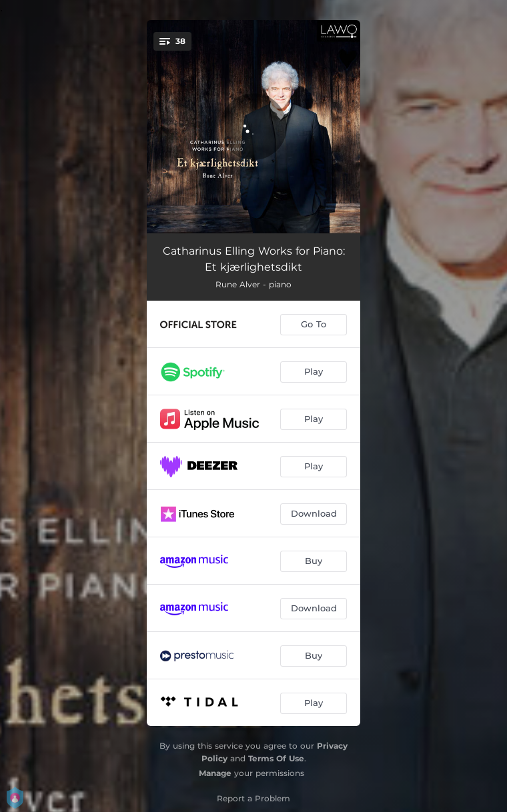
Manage (215, 773)
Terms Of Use (276, 758)
